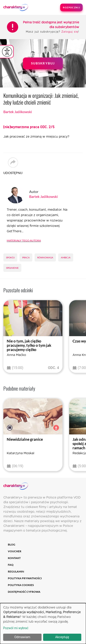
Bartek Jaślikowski (18, 112)
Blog (12, 544)
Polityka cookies (21, 585)
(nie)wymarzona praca (29, 127)
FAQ (11, 565)
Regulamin (16, 571)
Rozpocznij (71, 7)
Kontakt (14, 558)
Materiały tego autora (24, 240)
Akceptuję (62, 637)
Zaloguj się (70, 32)
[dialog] (43, 624)
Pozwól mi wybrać (16, 628)
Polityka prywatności (25, 578)
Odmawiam (22, 637)
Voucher (15, 551)
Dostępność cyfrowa (24, 592)
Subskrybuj (43, 63)
